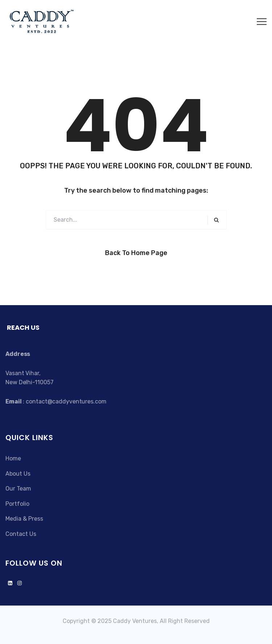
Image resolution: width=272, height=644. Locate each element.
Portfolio (17, 504)
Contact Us (21, 534)
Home (13, 458)
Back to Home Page (136, 253)
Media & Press (24, 519)
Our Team (18, 489)
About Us (18, 474)
